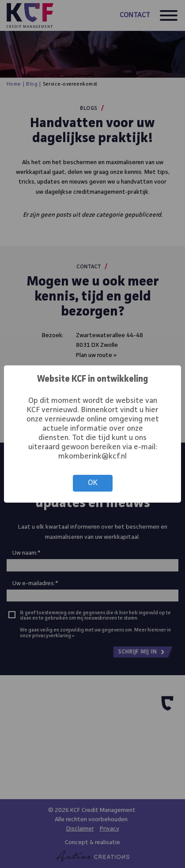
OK (93, 483)
